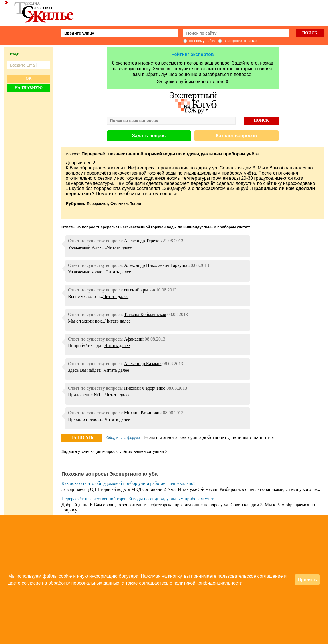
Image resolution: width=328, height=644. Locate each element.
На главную (29, 88)
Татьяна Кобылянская (145, 314)
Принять (307, 580)
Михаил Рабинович (143, 413)
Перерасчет (97, 204)
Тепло (136, 204)
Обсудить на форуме (123, 438)
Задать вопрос (149, 136)
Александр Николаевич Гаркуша (156, 265)
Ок (28, 78)
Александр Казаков (143, 364)
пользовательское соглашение (250, 576)
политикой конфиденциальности (208, 583)
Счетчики (119, 204)
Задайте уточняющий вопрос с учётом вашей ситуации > (114, 451)
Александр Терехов (143, 241)
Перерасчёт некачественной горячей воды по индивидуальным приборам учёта (139, 499)
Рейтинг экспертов (192, 54)
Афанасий (134, 339)
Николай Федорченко (145, 388)
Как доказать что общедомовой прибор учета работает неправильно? (128, 483)
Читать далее (120, 247)
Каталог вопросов (236, 136)
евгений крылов (140, 290)
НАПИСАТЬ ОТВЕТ (82, 439)
